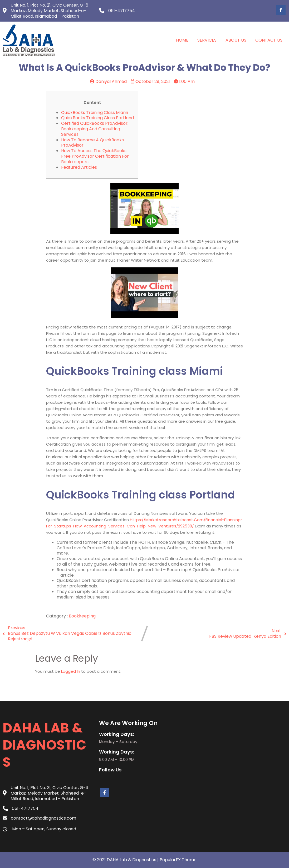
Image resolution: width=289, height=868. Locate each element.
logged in (71, 671)
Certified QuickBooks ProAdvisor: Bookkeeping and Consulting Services (95, 129)
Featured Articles (79, 167)
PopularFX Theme (178, 860)
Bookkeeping (82, 616)
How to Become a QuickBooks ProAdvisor (92, 143)
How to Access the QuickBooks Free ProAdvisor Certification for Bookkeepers (95, 156)
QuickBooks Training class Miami (95, 113)
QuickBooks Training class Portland (97, 118)
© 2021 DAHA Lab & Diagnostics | (126, 860)
